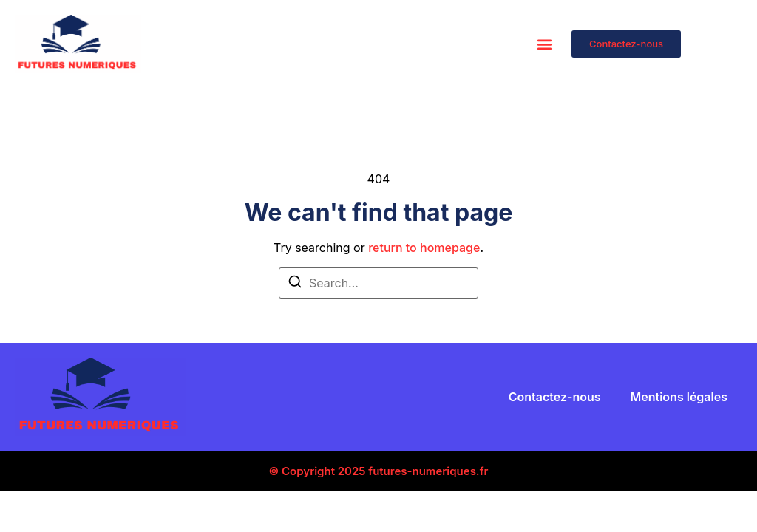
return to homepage (424, 248)
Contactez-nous (555, 397)
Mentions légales (679, 397)
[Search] (295, 284)
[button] (544, 44)
